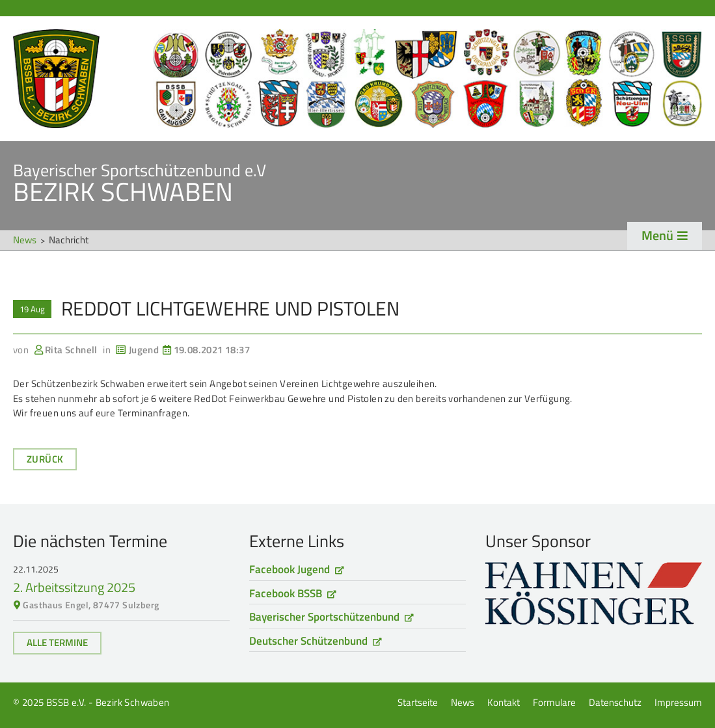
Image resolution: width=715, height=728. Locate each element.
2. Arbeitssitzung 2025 (74, 587)
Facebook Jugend (290, 569)
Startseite (357, 79)
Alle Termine (57, 642)
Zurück (45, 459)
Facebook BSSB (286, 593)
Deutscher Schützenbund (308, 641)
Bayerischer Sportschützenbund (324, 617)
